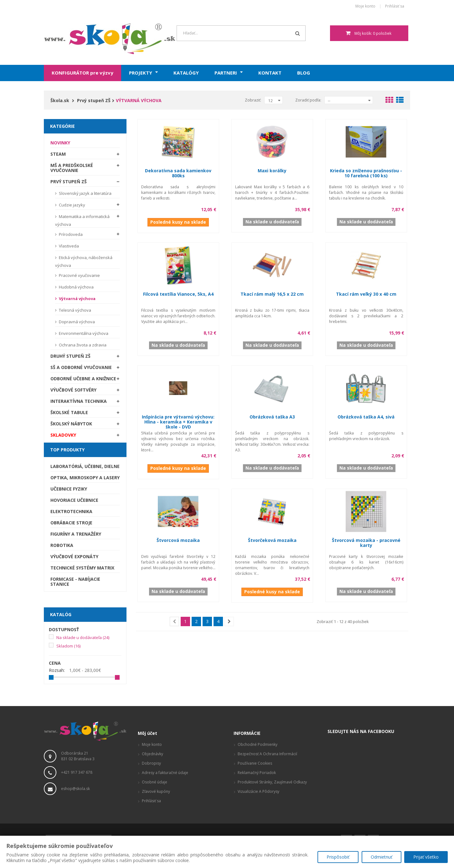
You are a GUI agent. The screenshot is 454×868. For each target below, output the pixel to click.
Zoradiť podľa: (308, 100)
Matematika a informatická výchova (82, 220)
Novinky (60, 143)
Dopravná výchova (76, 322)
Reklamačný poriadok (257, 773)
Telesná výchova (75, 310)
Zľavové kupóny (156, 791)
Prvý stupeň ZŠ (69, 182)
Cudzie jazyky (72, 205)
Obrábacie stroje (71, 523)
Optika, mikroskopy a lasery (85, 478)
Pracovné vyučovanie (79, 275)
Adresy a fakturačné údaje (165, 773)
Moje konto (365, 6)
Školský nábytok (71, 424)
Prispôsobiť (338, 857)
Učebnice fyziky (69, 489)
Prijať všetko (426, 857)
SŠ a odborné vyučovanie (81, 367)
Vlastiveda (68, 246)
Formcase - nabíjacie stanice (75, 582)
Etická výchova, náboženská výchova (84, 261)
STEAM (58, 154)
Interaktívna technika (79, 401)
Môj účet (147, 733)
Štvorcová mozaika (178, 540)
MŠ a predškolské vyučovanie (72, 168)
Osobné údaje (155, 782)
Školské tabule (69, 412)
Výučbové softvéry (73, 390)
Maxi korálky (272, 171)
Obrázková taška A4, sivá (366, 417)
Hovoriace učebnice (74, 500)
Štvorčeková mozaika (272, 540)
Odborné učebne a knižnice (83, 379)
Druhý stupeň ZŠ (70, 356)
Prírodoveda (70, 234)
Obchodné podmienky (258, 744)
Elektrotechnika (71, 511)
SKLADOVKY (63, 435)
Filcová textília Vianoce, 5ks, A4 (178, 294)
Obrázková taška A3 (272, 417)
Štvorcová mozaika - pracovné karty (366, 543)
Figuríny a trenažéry (76, 534)
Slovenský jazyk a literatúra (85, 193)
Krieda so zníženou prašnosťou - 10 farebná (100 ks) (366, 173)
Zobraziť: (253, 100)
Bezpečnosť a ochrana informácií (267, 754)
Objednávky (152, 754)
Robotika (62, 545)
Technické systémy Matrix (82, 568)
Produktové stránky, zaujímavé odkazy (272, 782)
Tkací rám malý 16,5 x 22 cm (272, 294)
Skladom (68, 646)
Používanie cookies (255, 763)
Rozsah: (57, 670)
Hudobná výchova (76, 287)
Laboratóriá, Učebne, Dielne (85, 466)
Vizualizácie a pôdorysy (258, 791)
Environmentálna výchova (83, 333)
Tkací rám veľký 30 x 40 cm (366, 294)
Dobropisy (151, 763)
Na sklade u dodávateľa (83, 637)
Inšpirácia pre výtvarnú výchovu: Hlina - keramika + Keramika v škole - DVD (178, 422)
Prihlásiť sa (395, 6)
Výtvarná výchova (77, 299)
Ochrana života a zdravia (82, 345)
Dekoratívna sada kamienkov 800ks (178, 173)
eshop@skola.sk (75, 789)
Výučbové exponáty (74, 556)
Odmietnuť (381, 857)
